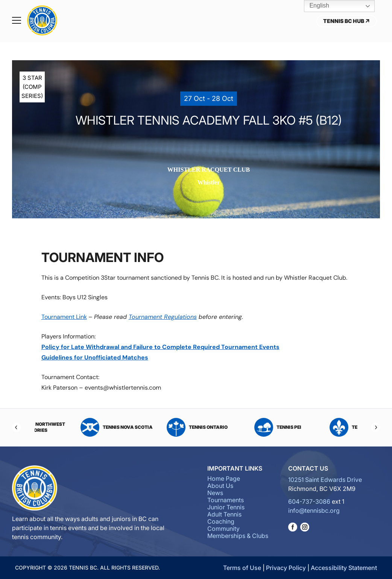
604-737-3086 (309, 501)
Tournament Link (64, 317)
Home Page (224, 478)
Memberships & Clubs (238, 536)
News (215, 493)
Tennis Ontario (236, 427)
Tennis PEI (317, 427)
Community (223, 529)
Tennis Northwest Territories (69, 427)
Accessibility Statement (344, 568)
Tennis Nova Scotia (156, 427)
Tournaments (226, 500)
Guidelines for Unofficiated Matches (95, 357)
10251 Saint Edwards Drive (325, 480)
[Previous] (17, 427)
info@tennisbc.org (314, 510)
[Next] (375, 427)
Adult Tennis (224, 514)
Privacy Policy (286, 568)
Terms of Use (242, 568)
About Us (220, 486)
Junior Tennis (226, 507)
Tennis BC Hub (347, 21)
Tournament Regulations (163, 317)
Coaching (221, 521)
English (314, 6)
